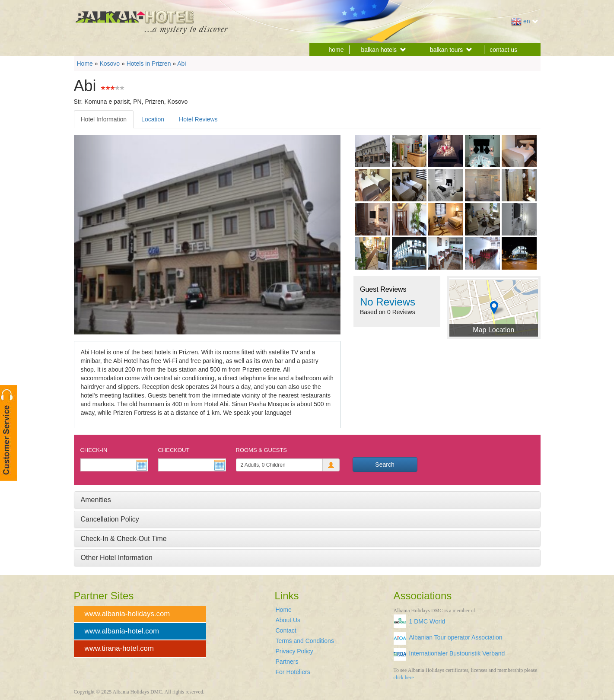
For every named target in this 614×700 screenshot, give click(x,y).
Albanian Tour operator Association (456, 637)
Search (385, 465)
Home (85, 64)
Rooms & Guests (261, 450)
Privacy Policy (294, 651)
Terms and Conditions (305, 641)
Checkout (174, 450)
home (336, 50)
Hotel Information (104, 119)
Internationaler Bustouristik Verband (457, 653)
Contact (286, 630)
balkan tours (451, 50)
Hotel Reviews (198, 119)
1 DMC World (427, 621)
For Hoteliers (293, 672)
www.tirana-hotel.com (119, 648)
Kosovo (110, 64)
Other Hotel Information (117, 558)
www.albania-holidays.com (127, 614)
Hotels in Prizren (149, 64)
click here (404, 678)
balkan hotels (384, 50)
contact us (503, 50)
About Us (288, 620)
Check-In (94, 450)
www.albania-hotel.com (122, 631)
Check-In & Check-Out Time (124, 539)
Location (153, 119)
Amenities (96, 500)
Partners (287, 662)
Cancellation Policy (110, 519)
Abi (181, 64)
